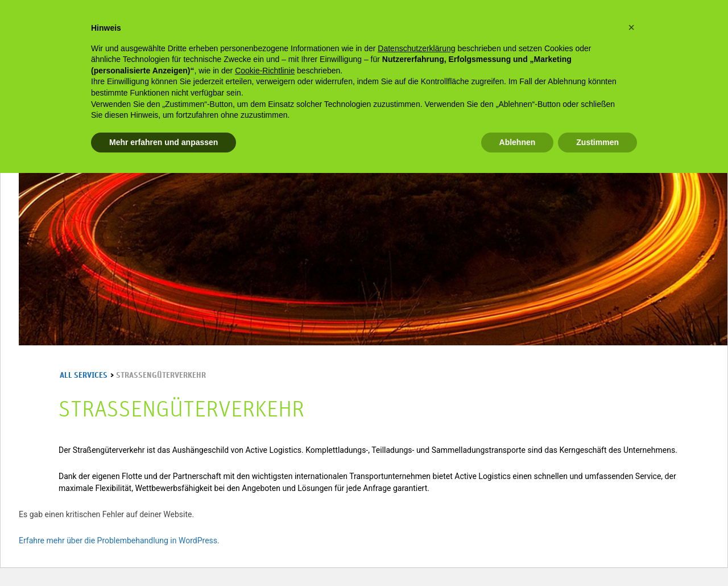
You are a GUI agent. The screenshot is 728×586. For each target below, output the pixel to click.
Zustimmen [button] (597, 142)
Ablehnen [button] (518, 142)
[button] (631, 27)
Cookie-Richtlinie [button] (265, 71)
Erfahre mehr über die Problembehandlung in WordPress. (119, 540)
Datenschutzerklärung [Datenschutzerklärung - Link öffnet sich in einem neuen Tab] (416, 48)
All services (84, 376)
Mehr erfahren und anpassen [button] (164, 142)
